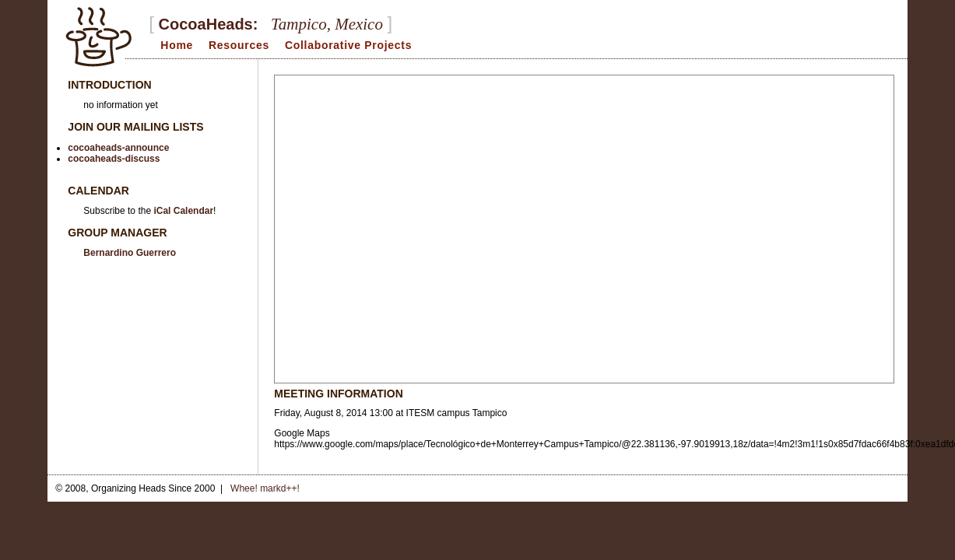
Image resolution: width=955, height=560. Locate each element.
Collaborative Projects (348, 45)
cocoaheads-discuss (114, 159)
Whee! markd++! (265, 488)
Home (177, 45)
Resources (239, 45)
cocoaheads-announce (118, 148)
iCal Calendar (183, 211)
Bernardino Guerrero (130, 253)
